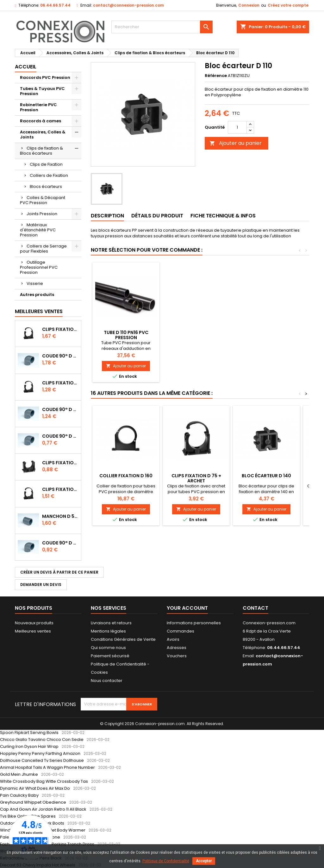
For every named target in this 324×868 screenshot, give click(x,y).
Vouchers (177, 656)
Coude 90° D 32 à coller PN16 (60, 409)
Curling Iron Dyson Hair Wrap (29, 746)
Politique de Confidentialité (166, 861)
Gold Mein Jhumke (19, 774)
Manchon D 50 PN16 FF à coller (60, 516)
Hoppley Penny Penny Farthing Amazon (40, 753)
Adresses (177, 648)
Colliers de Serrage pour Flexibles (43, 249)
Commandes (181, 631)
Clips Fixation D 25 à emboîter (60, 463)
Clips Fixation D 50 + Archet (60, 329)
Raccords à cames (40, 121)
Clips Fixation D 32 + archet (60, 383)
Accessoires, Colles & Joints (43, 135)
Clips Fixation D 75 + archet (196, 478)
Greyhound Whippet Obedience (33, 802)
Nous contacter (107, 681)
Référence (216, 76)
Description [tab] (107, 216)
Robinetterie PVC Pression (38, 107)
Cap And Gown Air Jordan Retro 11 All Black (43, 809)
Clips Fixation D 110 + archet (126, 335)
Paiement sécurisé (110, 656)
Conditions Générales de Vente (123, 639)
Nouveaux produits (34, 623)
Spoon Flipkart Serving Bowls (29, 733)
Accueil (26, 67)
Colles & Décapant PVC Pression (43, 200)
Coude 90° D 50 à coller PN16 (60, 356)
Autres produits (37, 295)
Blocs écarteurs (46, 186)
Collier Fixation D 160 (126, 476)
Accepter (204, 861)
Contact (255, 608)
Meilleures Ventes (39, 311)
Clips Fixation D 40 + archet (60, 489)
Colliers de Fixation (49, 175)
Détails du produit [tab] (157, 216)
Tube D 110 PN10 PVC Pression (196, 335)
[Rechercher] (162, 27)
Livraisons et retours (111, 623)
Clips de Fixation (46, 164)
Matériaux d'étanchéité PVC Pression (38, 230)
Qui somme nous (108, 648)
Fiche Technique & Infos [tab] (223, 216)
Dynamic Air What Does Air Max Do (35, 788)
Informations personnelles (194, 623)
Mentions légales (108, 631)
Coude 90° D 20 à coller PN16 (60, 436)
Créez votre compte (288, 5)
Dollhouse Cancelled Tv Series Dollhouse (42, 760)
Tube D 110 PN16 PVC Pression (267, 335)
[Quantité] (237, 127)
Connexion (249, 5)
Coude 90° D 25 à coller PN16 (60, 543)
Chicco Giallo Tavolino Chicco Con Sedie (42, 739)
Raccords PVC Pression (45, 77)
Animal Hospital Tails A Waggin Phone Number (47, 767)
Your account (187, 608)
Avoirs (173, 639)
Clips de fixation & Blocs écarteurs (41, 151)
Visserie (35, 283)
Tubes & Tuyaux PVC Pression (42, 91)
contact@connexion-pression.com (128, 5)
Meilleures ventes (33, 631)
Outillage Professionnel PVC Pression (39, 267)
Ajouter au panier (236, 143)
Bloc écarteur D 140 (266, 476)
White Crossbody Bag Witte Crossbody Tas (44, 781)
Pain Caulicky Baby (19, 795)
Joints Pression (42, 214)
